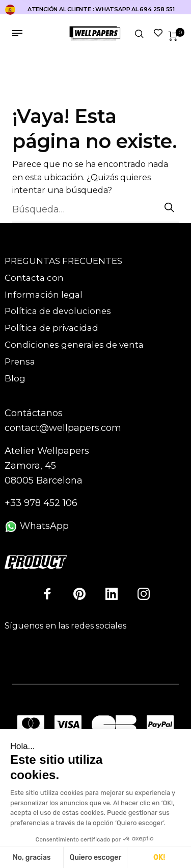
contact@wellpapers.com (63, 428)
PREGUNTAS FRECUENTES (63, 261)
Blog (15, 378)
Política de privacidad (51, 328)
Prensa (20, 361)
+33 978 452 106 (41, 503)
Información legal (44, 295)
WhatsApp (37, 526)
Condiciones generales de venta (74, 345)
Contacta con (34, 278)
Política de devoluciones (58, 311)
